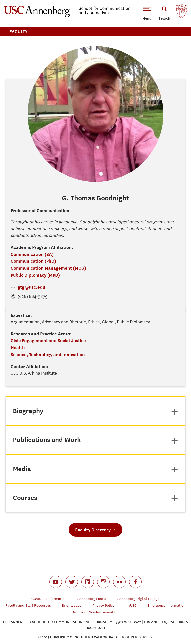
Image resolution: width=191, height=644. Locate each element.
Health (18, 348)
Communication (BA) (32, 254)
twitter (72, 582)
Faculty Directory (93, 530)
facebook (135, 582)
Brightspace (72, 606)
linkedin (88, 582)
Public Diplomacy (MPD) (35, 275)
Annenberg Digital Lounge (139, 599)
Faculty (19, 31)
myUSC (131, 606)
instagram (103, 582)
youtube (56, 582)
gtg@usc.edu (31, 287)
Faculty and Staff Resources (28, 606)
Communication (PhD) (33, 261)
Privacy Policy (103, 606)
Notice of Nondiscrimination (96, 612)
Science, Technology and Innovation (48, 355)
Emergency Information (166, 606)
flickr (119, 582)
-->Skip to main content (24, 0)
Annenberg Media (92, 599)
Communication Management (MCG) (48, 268)
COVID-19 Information (49, 599)
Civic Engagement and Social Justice (48, 340)
